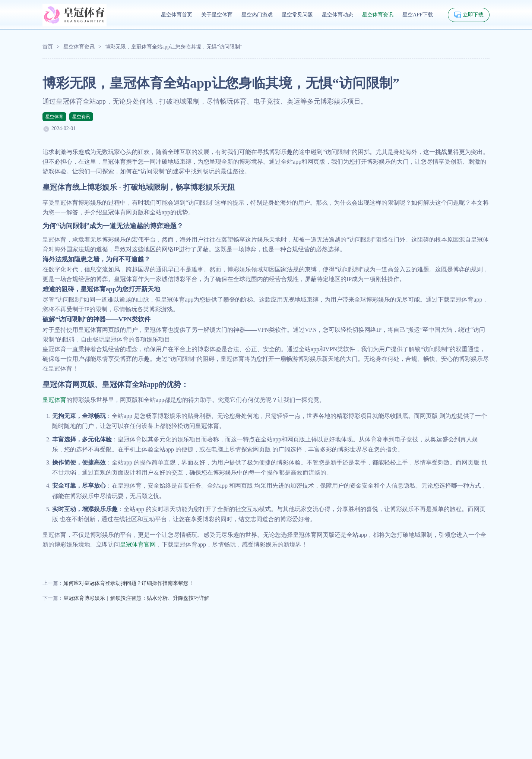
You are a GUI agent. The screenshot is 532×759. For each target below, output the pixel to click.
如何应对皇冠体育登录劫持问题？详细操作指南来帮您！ (129, 583)
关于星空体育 (217, 15)
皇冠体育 (54, 400)
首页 (48, 47)
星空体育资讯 (378, 15)
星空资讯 (81, 117)
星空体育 (54, 117)
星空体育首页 (177, 15)
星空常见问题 (297, 15)
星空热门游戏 (257, 15)
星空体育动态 (338, 15)
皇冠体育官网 (138, 544)
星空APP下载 (418, 15)
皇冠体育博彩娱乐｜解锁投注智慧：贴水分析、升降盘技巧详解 (136, 598)
